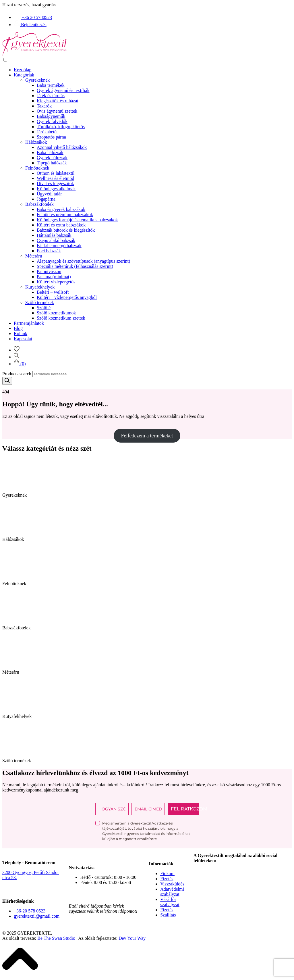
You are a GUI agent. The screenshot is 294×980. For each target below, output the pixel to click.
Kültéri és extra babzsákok (61, 225)
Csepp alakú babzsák (56, 240)
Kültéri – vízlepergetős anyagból (67, 297)
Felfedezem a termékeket (147, 436)
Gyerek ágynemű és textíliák (63, 90)
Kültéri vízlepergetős (56, 282)
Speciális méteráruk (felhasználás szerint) (75, 266)
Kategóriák (24, 75)
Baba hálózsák (50, 152)
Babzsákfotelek (39, 204)
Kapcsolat (23, 339)
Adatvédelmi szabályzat (172, 892)
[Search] (7, 381)
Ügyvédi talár (49, 194)
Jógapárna (46, 199)
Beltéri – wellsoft (53, 292)
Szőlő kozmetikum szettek (61, 318)
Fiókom (167, 874)
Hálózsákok (36, 142)
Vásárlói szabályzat (170, 902)
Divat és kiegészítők (55, 183)
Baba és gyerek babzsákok (61, 209)
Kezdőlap (23, 70)
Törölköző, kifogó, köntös (61, 127)
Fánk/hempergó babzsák (59, 246)
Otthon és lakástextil (56, 173)
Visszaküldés (172, 884)
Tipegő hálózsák (52, 163)
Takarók (44, 106)
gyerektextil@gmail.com (37, 916)
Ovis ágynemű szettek (57, 111)
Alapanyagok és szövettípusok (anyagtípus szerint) (83, 261)
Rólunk (21, 334)
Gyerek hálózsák (52, 158)
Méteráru (34, 256)
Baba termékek (51, 85)
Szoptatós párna (51, 137)
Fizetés (167, 879)
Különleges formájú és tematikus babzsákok (77, 220)
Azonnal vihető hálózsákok (62, 147)
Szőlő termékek (40, 302)
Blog (18, 328)
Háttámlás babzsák (54, 235)
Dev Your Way (132, 938)
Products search (17, 374)
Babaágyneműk (51, 116)
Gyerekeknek (37, 80)
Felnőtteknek (37, 168)
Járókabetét (47, 132)
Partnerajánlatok (29, 323)
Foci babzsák (49, 251)
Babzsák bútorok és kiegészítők (66, 230)
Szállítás (168, 915)
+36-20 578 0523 (30, 911)
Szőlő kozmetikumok (56, 313)
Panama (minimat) (54, 277)
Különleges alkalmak (56, 189)
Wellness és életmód (55, 178)
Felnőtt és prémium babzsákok (65, 215)
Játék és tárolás (51, 96)
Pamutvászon (49, 271)
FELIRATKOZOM (185, 809)
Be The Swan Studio (56, 938)
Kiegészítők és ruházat (58, 101)
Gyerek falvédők (52, 121)
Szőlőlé (44, 308)
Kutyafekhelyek (40, 287)
